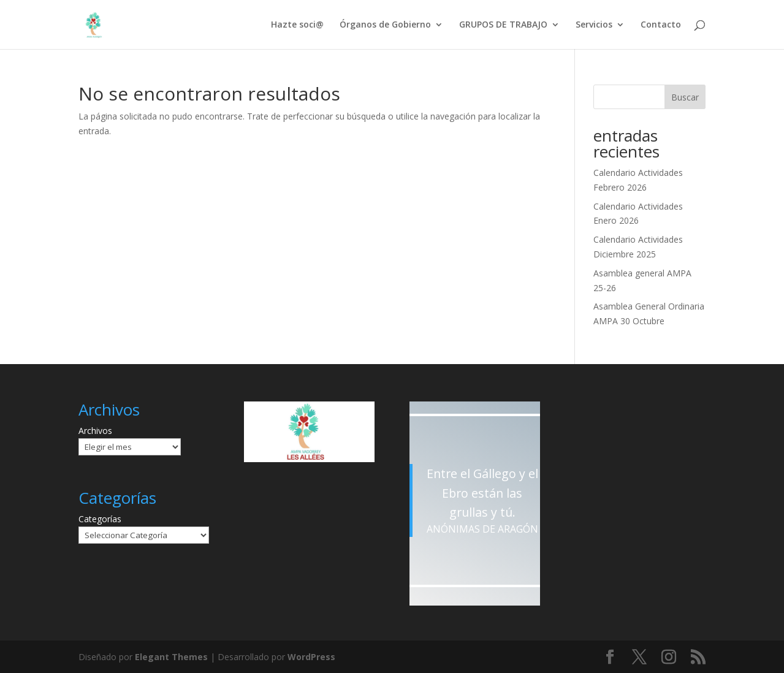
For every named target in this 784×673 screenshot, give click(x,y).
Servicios (594, 25)
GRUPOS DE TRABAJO (503, 25)
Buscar (685, 97)
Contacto (661, 25)
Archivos (95, 431)
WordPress (311, 657)
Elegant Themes (171, 657)
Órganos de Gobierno (385, 25)
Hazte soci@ (297, 25)
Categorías (100, 519)
